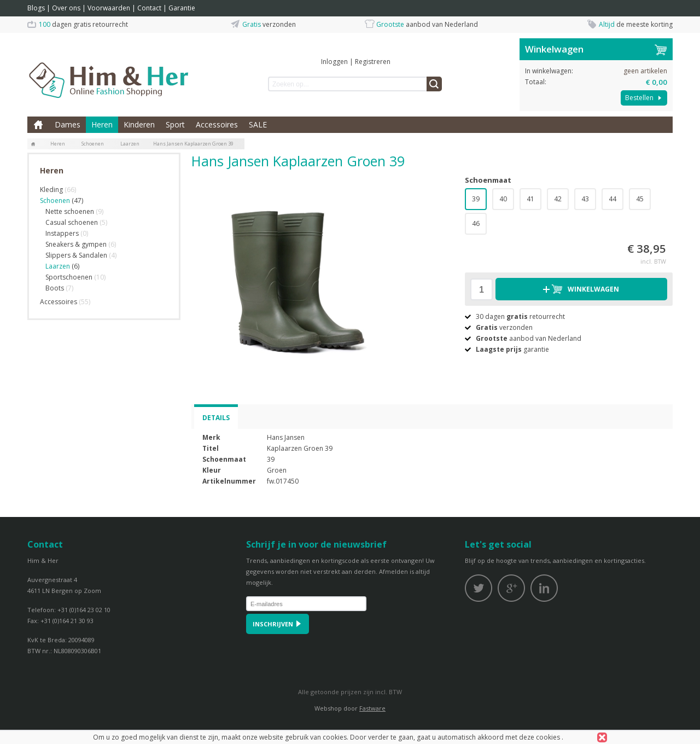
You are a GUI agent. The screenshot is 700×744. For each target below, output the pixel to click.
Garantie (182, 8)
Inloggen (334, 62)
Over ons (66, 8)
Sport (175, 124)
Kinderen (139, 124)
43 (585, 199)
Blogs (36, 8)
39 (476, 199)
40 (503, 199)
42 (558, 199)
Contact (149, 8)
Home (38, 125)
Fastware (372, 708)
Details (216, 418)
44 (612, 199)
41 (530, 199)
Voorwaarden (109, 8)
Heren (102, 124)
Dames (68, 124)
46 (476, 223)
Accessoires (217, 124)
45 (640, 199)
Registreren (373, 62)
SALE (258, 124)
